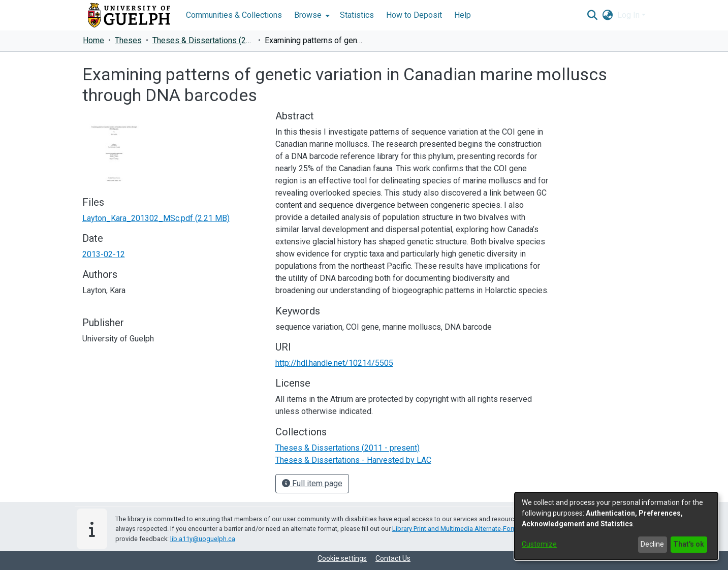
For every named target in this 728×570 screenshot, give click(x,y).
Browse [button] (308, 15)
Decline (652, 544)
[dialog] (616, 526)
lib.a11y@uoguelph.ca (203, 539)
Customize (539, 544)
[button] (593, 15)
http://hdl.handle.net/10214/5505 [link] (334, 363)
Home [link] (93, 40)
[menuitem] (311, 15)
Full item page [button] (312, 483)
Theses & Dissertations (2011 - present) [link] (203, 40)
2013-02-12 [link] (104, 254)
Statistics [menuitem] (357, 15)
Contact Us (393, 558)
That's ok (689, 544)
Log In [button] (629, 15)
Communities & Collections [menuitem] (234, 15)
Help (463, 15)
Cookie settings (342, 558)
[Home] (129, 15)
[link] (156, 218)
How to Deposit (414, 15)
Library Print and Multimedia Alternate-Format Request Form (479, 529)
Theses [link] (128, 40)
